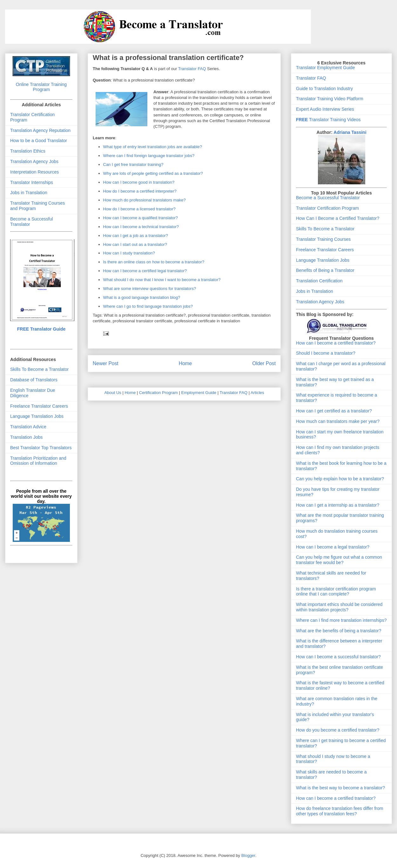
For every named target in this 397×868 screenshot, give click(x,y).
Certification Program (158, 393)
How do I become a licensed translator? (139, 209)
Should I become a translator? (326, 353)
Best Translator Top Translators (41, 448)
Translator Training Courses (323, 239)
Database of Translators (34, 380)
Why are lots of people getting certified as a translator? (153, 173)
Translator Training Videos (328, 120)
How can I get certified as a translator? (334, 411)
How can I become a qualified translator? (141, 218)
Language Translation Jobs (37, 416)
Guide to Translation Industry (324, 89)
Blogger (248, 855)
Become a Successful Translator (328, 198)
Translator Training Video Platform (330, 99)
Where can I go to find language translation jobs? (148, 306)
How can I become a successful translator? (338, 657)
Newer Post (106, 363)
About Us (113, 393)
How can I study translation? (129, 253)
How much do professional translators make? (145, 200)
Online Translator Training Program (41, 87)
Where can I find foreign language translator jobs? (149, 156)
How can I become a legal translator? (333, 547)
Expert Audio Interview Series (325, 109)
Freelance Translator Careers (39, 406)
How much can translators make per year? (338, 421)
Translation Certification (319, 281)
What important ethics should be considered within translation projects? (339, 607)
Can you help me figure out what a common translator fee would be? (339, 560)
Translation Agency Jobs (34, 161)
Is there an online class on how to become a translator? (154, 262)
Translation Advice (28, 427)
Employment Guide (199, 393)
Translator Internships (32, 182)
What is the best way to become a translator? (340, 788)
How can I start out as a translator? (135, 244)
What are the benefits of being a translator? (339, 631)
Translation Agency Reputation (40, 130)
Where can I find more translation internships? (341, 620)
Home (185, 363)
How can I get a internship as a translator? (338, 505)
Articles (257, 393)
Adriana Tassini (350, 132)
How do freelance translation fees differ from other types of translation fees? (340, 811)
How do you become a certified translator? (338, 730)
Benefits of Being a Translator (325, 270)
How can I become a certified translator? (336, 343)
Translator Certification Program (327, 208)
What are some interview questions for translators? (150, 289)
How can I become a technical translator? (141, 227)
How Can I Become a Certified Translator (336, 218)
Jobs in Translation (29, 193)
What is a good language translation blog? (142, 297)
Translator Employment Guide (325, 68)
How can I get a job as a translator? (136, 236)
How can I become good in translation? (139, 182)
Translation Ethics (28, 151)
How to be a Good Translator (39, 141)
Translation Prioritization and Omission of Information (38, 461)
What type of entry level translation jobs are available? (153, 147)
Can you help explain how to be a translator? (340, 479)
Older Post (264, 363)
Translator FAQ (192, 69)
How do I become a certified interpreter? (140, 191)
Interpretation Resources (34, 172)
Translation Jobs (26, 437)
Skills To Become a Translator (39, 369)
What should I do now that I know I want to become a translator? (162, 280)
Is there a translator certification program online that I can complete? (336, 592)
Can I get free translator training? (133, 164)
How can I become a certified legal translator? (145, 271)
